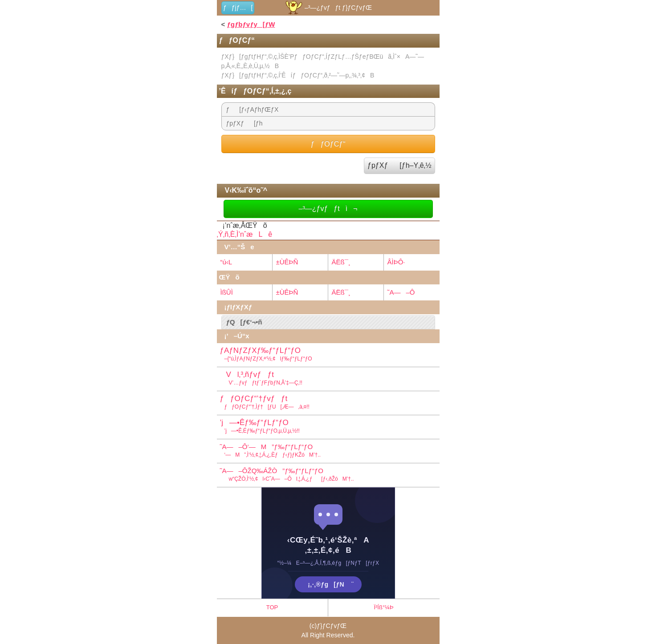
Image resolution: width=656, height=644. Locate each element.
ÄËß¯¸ (341, 262)
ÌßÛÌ (227, 292)
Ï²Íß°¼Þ (383, 607)
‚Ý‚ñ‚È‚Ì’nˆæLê (245, 234)
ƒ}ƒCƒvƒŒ (332, 626)
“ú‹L (226, 262)
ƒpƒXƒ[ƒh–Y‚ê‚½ (399, 165)
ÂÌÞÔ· (396, 262)
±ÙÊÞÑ (287, 262)
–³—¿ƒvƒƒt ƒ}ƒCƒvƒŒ (328, 8)
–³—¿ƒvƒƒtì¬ (328, 209)
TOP (272, 607)
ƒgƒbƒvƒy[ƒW (251, 24)
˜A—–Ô (401, 292)
